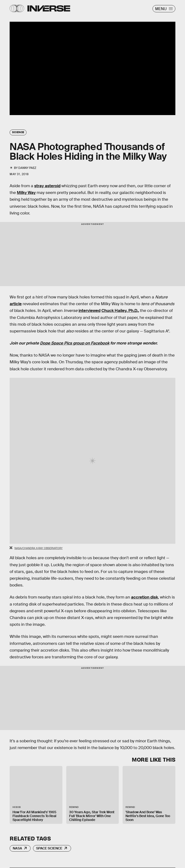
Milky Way (26, 193)
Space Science (49, 848)
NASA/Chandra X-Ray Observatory (39, 548)
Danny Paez (27, 168)
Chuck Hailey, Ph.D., (120, 311)
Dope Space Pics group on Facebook (75, 343)
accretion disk (145, 597)
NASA (17, 848)
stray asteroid (47, 186)
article (16, 304)
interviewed (89, 311)
